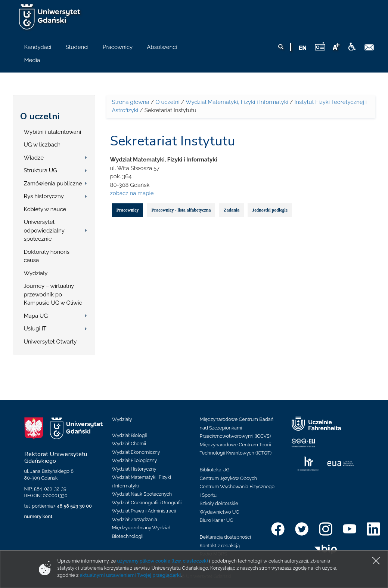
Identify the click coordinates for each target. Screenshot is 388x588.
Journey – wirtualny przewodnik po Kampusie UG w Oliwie (53, 294)
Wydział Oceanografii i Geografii (147, 503)
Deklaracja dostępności (225, 537)
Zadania (231, 210)
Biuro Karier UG (217, 520)
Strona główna (131, 102)
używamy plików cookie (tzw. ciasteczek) (163, 561)
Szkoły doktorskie (219, 503)
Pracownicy (128, 210)
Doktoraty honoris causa (47, 256)
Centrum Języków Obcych (229, 478)
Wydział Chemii (129, 444)
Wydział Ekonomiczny (136, 452)
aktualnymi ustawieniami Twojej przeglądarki (130, 575)
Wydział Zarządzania (135, 519)
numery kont (38, 516)
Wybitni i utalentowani (53, 132)
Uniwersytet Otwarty (50, 342)
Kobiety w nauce (45, 209)
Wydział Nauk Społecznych (142, 494)
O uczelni (40, 116)
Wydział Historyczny (134, 469)
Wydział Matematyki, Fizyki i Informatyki (237, 102)
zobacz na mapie (132, 193)
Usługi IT (35, 329)
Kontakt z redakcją (220, 546)
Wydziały (36, 273)
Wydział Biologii (130, 435)
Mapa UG (36, 316)
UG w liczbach (42, 145)
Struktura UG (41, 170)
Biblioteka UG (215, 470)
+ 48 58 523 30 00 (73, 506)
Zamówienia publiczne (53, 184)
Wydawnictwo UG (220, 512)
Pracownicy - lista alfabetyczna (181, 210)
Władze (34, 158)
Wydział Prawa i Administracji (144, 511)
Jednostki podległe (270, 210)
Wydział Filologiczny (135, 460)
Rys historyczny (44, 196)
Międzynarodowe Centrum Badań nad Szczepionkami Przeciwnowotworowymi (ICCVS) (237, 428)
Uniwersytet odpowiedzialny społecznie (44, 230)
